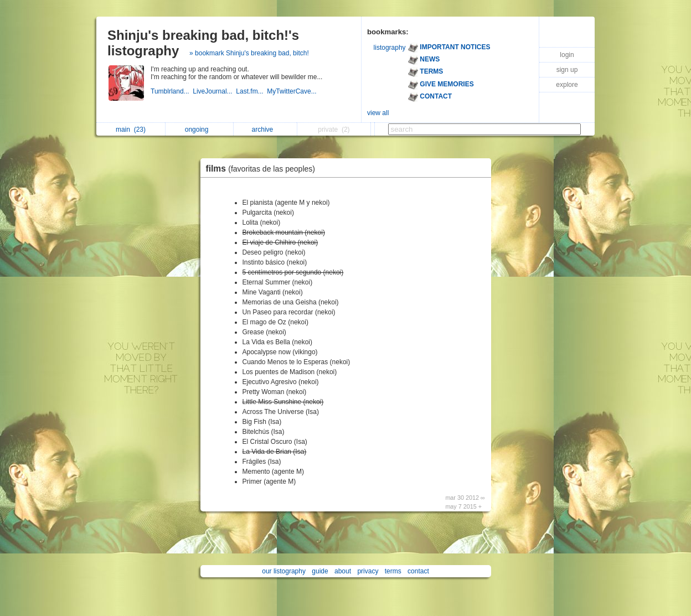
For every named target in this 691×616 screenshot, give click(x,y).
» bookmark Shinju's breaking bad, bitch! (249, 53)
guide (320, 571)
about (343, 571)
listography (390, 48)
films (264, 169)
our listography (284, 571)
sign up (567, 70)
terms (393, 571)
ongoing (200, 130)
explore (567, 85)
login (567, 55)
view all (378, 113)
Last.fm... (251, 91)
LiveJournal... (214, 91)
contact (418, 571)
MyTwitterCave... (293, 91)
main (131, 130)
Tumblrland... (172, 91)
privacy (368, 571)
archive (265, 130)
